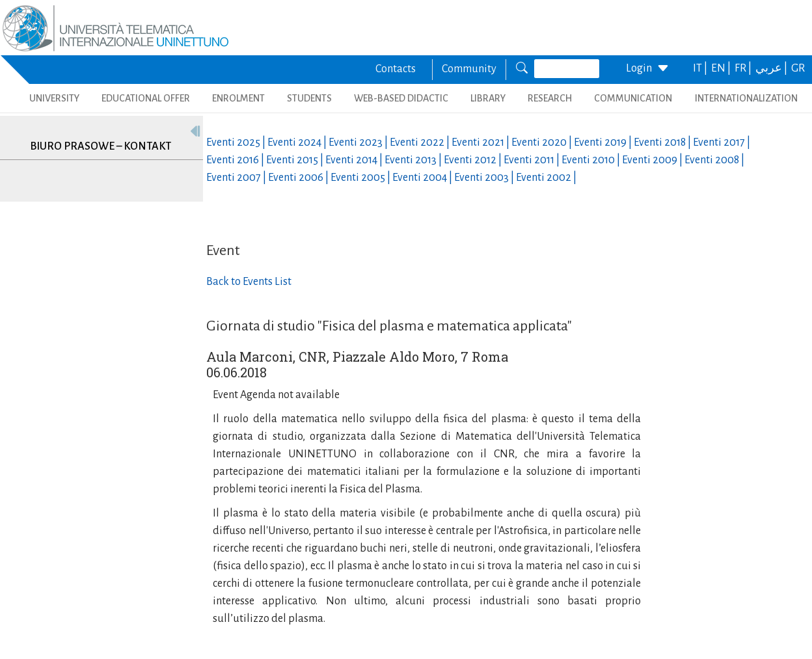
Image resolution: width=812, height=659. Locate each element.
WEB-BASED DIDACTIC (401, 98)
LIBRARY (488, 98)
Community (469, 69)
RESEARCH (550, 98)
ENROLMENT (238, 98)
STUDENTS (309, 98)
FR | (744, 68)
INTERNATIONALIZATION (746, 98)
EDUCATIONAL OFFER (146, 98)
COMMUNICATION (633, 98)
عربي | (772, 68)
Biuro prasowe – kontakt (101, 146)
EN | (722, 68)
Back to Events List (249, 282)
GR (798, 68)
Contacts (396, 69)
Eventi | (237, 142)
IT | (701, 68)
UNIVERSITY (54, 98)
